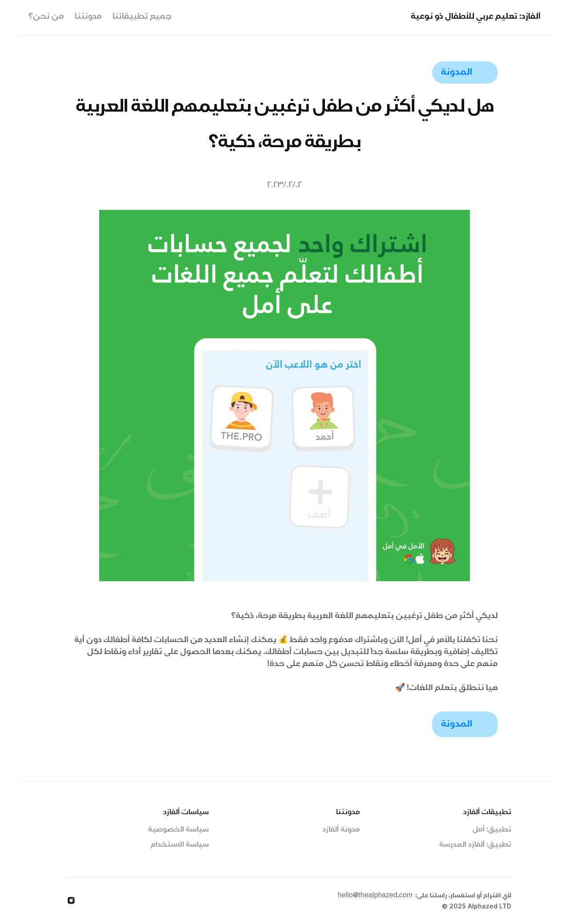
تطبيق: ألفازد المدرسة (475, 845)
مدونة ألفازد (341, 830)
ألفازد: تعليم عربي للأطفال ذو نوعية (476, 17)
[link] (465, 72)
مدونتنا (88, 17)
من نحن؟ (46, 17)
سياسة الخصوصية (178, 830)
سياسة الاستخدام (180, 845)
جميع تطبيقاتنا (142, 17)
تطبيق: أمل (492, 830)
